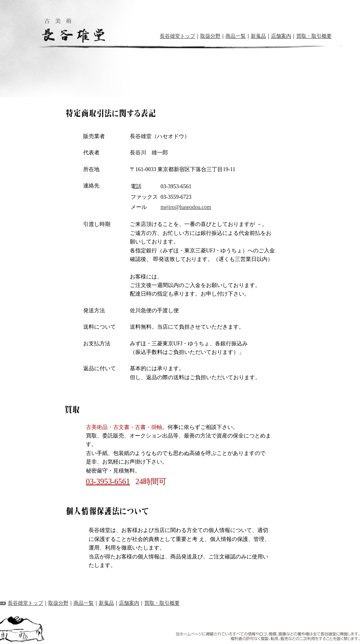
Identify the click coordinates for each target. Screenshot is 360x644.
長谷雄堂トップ (177, 36)
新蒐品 (258, 36)
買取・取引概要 (314, 36)
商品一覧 (236, 36)
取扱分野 (210, 36)
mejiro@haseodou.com (186, 207)
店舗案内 (281, 36)
